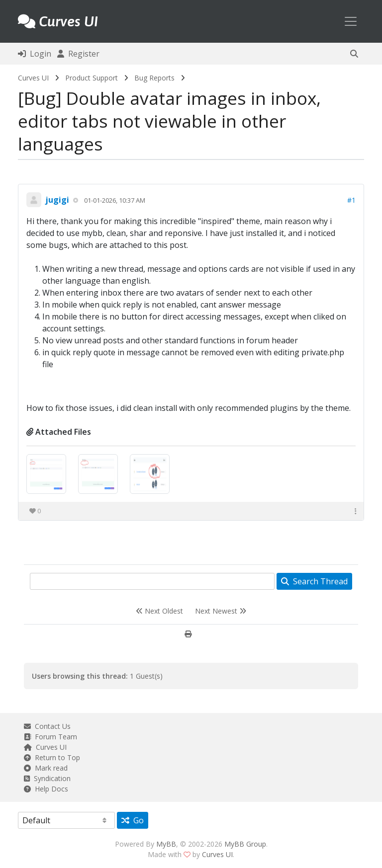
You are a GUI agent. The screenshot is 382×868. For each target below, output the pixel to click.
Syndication (47, 778)
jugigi (57, 200)
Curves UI (33, 78)
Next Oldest (159, 611)
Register (78, 54)
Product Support (92, 78)
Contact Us (47, 726)
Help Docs (46, 789)
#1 (351, 200)
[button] (354, 54)
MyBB (166, 844)
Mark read (46, 768)
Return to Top (52, 757)
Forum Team (50, 737)
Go (133, 820)
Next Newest (221, 611)
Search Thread (314, 581)
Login (35, 54)
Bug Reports (154, 78)
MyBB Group (245, 844)
